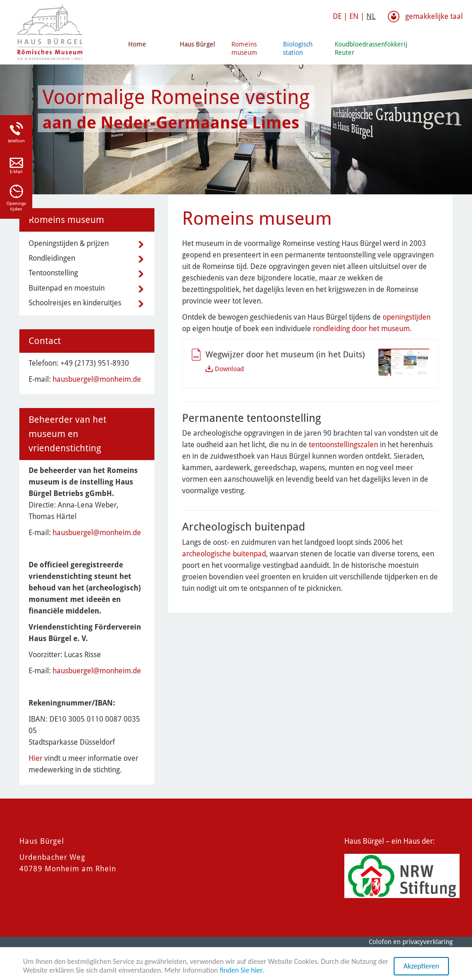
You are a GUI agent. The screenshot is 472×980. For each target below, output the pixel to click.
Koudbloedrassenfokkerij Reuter (357, 48)
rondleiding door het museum (361, 329)
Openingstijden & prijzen (69, 243)
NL (371, 16)
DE (337, 16)
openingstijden (407, 317)
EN (354, 16)
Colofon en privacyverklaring (411, 942)
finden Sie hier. (242, 971)
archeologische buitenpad (224, 554)
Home (137, 44)
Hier (35, 758)
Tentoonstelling (53, 273)
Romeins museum (244, 48)
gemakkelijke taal (434, 16)
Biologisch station (298, 48)
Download (229, 369)
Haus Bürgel (198, 44)
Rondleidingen (52, 258)
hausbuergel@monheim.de (97, 379)
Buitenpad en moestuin (67, 288)
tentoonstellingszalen (343, 445)
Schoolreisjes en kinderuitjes (75, 303)
